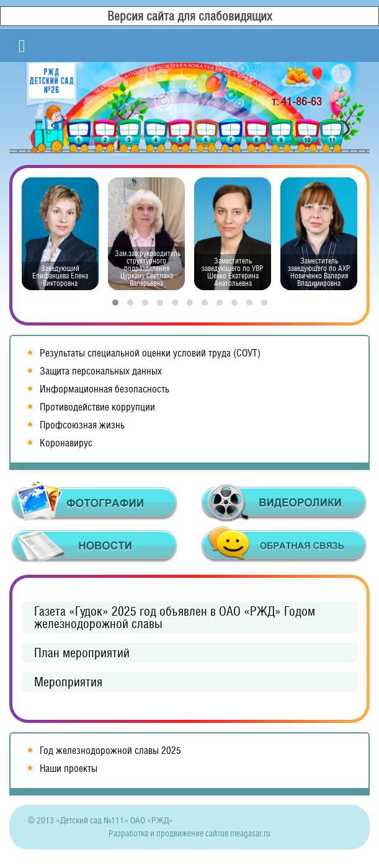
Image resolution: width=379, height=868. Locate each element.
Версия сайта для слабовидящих (190, 16)
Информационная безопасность (105, 389)
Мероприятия (68, 682)
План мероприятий (82, 653)
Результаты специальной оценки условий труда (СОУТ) (150, 353)
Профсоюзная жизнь (82, 425)
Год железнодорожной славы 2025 (110, 751)
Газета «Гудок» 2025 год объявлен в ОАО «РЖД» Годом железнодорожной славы (175, 618)
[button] (115, 303)
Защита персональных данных (101, 371)
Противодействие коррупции (97, 407)
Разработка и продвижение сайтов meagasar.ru (190, 833)
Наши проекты (69, 768)
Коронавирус (66, 443)
